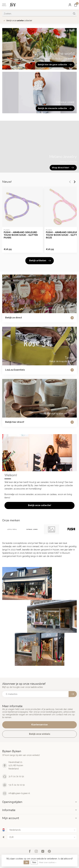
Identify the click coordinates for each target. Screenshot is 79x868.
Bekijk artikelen (40, 261)
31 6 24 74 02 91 (16, 776)
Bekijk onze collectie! (40, 505)
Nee (34, 862)
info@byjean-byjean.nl (19, 793)
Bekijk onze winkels (40, 734)
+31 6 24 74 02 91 (17, 785)
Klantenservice (39, 725)
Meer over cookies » (48, 862)
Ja (26, 862)
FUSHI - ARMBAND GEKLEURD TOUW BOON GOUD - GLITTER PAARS (21, 235)
